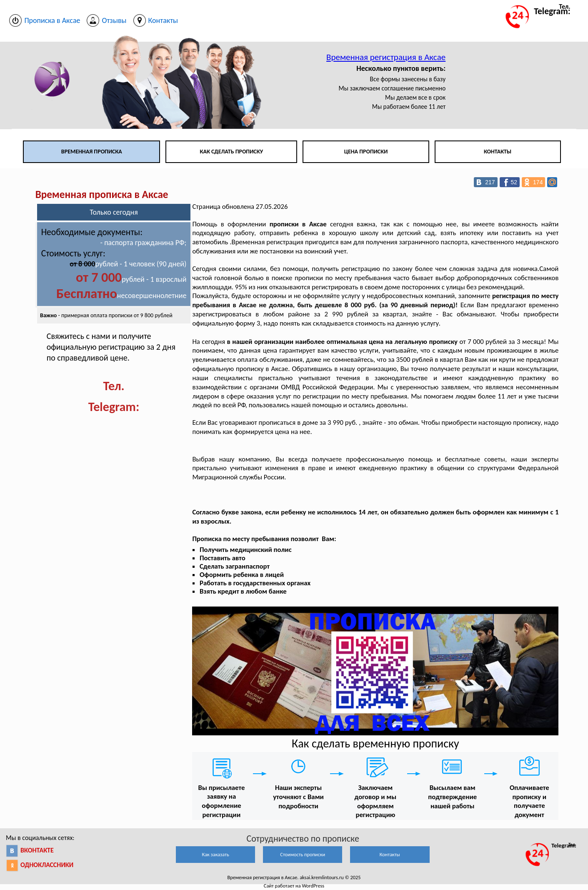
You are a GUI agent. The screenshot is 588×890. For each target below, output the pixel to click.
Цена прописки (366, 152)
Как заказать (216, 854)
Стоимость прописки (303, 854)
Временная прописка (92, 152)
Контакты (498, 152)
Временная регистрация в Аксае (386, 57)
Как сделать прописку (232, 152)
